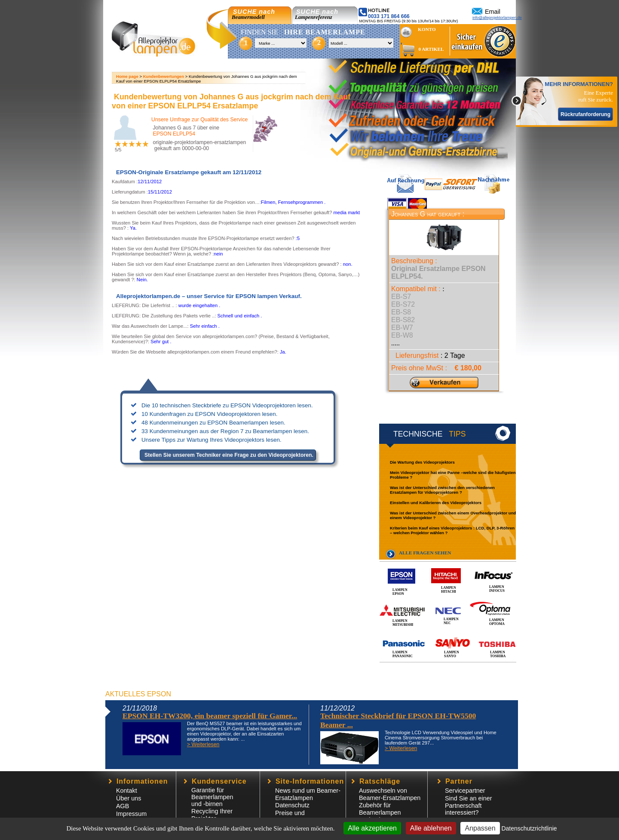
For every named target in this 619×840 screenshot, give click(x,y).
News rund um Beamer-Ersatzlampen (308, 794)
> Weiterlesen (203, 745)
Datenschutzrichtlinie (529, 828)
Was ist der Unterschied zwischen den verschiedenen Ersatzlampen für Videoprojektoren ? (442, 490)
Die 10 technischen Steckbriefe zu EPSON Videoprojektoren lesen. (227, 405)
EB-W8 (402, 335)
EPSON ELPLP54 (174, 134)
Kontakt (127, 791)
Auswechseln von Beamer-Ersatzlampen (390, 794)
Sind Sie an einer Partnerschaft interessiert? (469, 805)
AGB (123, 806)
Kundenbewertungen (164, 76)
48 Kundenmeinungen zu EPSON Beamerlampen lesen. (213, 423)
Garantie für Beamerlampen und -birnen (212, 797)
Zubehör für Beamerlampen (380, 809)
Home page (127, 76)
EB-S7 (401, 297)
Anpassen (480, 828)
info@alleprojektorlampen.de (497, 18)
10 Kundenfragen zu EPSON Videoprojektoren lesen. (210, 414)
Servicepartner (465, 791)
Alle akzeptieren (372, 828)
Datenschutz (292, 805)
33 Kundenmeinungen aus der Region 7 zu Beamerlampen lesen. (225, 431)
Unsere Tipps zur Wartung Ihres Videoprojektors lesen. (211, 440)
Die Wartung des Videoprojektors (422, 462)
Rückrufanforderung (585, 114)
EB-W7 (402, 328)
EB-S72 (403, 304)
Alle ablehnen (431, 828)
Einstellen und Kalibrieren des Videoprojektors (436, 503)
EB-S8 (401, 312)
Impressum (131, 814)
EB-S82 (403, 320)
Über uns (129, 798)
